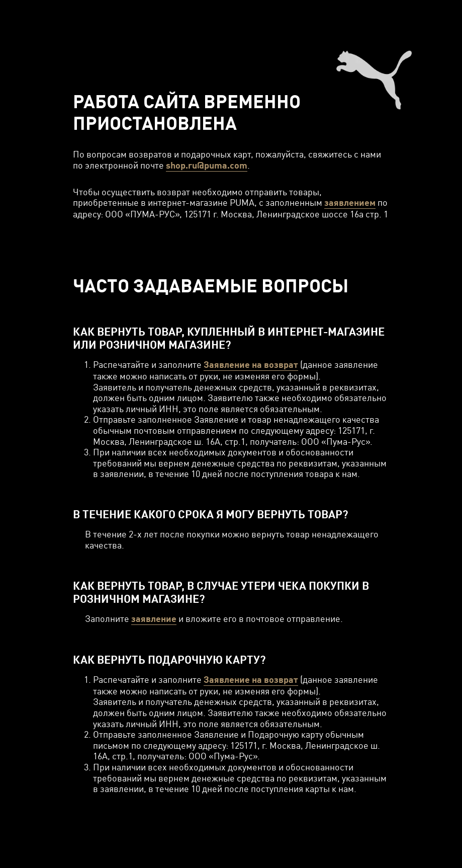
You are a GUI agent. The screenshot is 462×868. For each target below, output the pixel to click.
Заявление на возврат (251, 365)
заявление (154, 619)
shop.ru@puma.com (207, 165)
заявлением (350, 203)
